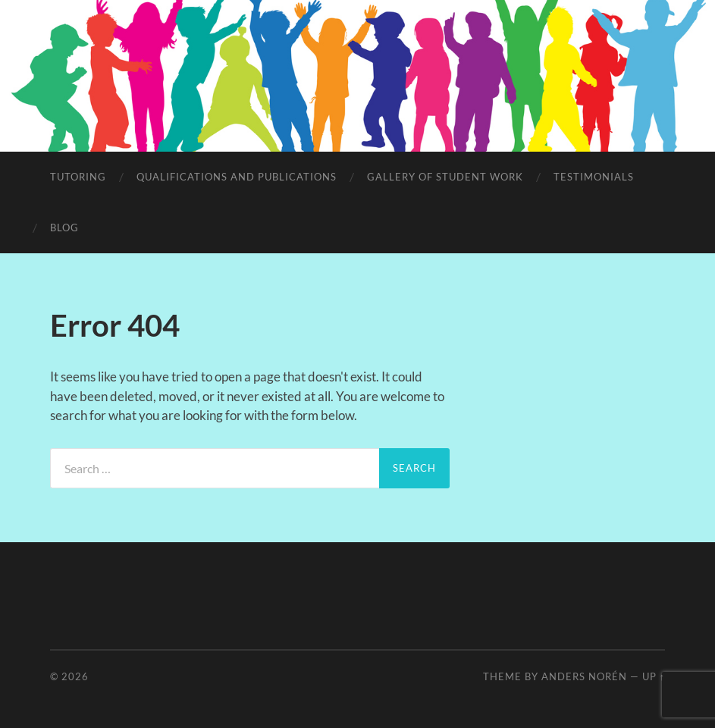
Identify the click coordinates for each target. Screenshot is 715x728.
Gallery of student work (445, 177)
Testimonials (594, 177)
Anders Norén (584, 676)
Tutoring (78, 177)
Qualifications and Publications (237, 177)
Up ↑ (654, 676)
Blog (64, 227)
